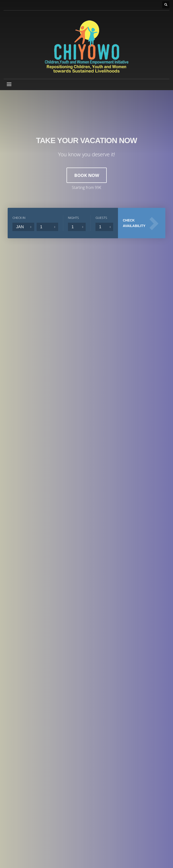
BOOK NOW (87, 175)
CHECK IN (19, 218)
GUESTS (101, 218)
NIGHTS (73, 218)
